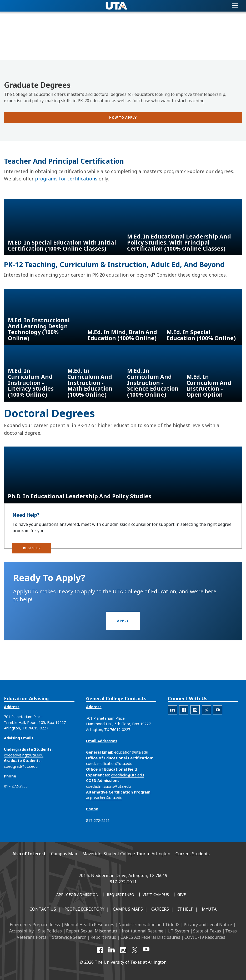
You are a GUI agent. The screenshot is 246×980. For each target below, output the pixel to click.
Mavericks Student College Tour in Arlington (126, 854)
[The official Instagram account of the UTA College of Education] (195, 710)
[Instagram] (123, 950)
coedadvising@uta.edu (24, 755)
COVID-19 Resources (205, 937)
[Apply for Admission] (77, 895)
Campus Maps (128, 909)
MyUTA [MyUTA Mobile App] (209, 909)
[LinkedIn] (112, 950)
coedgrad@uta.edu (21, 766)
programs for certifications (66, 179)
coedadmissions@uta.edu (108, 786)
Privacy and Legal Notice (208, 925)
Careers (160, 909)
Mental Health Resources (89, 925)
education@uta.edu (131, 752)
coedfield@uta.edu (127, 775)
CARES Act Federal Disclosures (150, 937)
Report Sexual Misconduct (92, 931)
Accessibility (21, 931)
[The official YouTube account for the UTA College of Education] (218, 710)
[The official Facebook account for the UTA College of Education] (184, 710)
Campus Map (64, 854)
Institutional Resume (142, 931)
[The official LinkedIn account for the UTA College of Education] (172, 710)
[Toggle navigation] (235, 6)
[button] (32, 548)
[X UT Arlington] (135, 950)
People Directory (84, 909)
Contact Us (43, 909)
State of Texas (207, 931)
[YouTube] (146, 950)
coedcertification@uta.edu (109, 763)
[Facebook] (100, 950)
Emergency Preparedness (35, 925)
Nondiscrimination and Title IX (149, 925)
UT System (178, 931)
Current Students (193, 854)
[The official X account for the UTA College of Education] (206, 710)
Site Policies (50, 931)
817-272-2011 (123, 882)
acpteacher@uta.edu (104, 798)
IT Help (185, 909)
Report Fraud (103, 937)
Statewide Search (69, 937)
